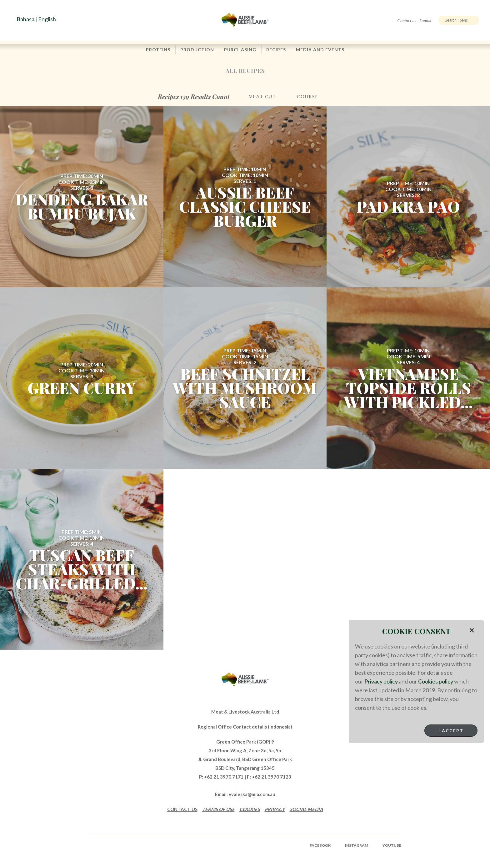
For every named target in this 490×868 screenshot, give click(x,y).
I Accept (451, 731)
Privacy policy (381, 681)
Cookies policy (436, 681)
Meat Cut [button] (262, 96)
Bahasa (25, 19)
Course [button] (308, 96)
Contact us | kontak (414, 21)
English (47, 19)
